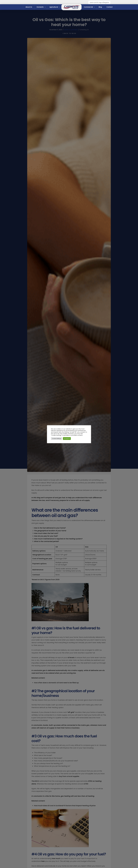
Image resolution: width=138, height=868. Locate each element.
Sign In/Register (104, 2)
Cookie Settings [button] (57, 439)
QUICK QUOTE (94, 2)
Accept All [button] (67, 439)
